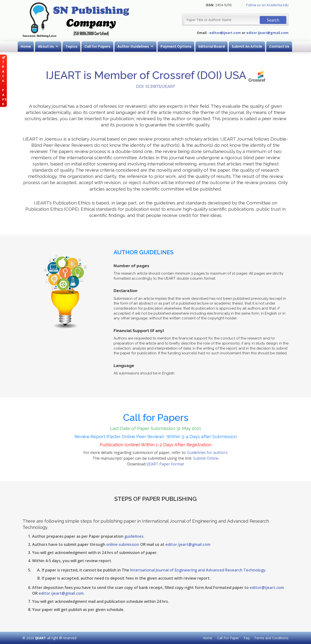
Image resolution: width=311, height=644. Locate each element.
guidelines (134, 536)
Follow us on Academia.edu (267, 5)
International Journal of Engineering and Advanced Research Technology (198, 570)
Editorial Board (212, 46)
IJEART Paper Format (165, 464)
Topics (71, 46)
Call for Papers (97, 46)
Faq (247, 638)
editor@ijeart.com (225, 33)
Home (26, 46)
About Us (46, 46)
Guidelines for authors (207, 452)
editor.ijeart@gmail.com (267, 33)
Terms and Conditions (271, 638)
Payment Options (176, 46)
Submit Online (206, 458)
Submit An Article (247, 46)
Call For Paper (228, 638)
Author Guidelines (133, 46)
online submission (123, 544)
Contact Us (279, 46)
